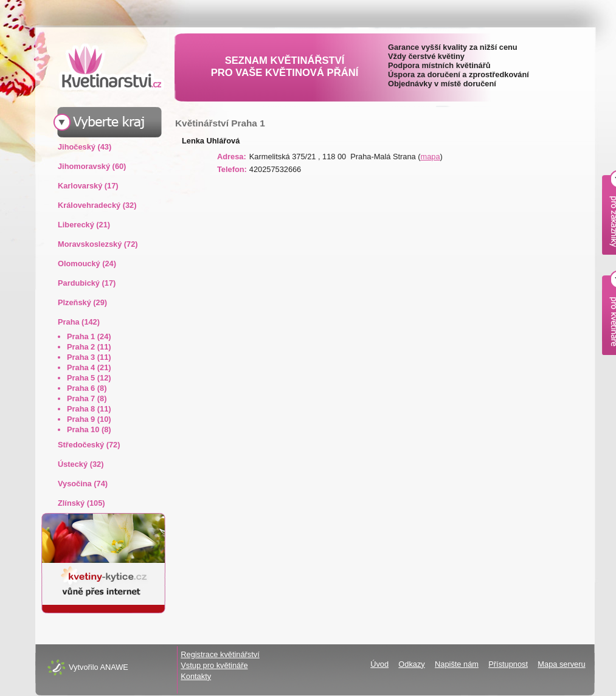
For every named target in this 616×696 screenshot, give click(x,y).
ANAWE (114, 667)
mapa (431, 157)
